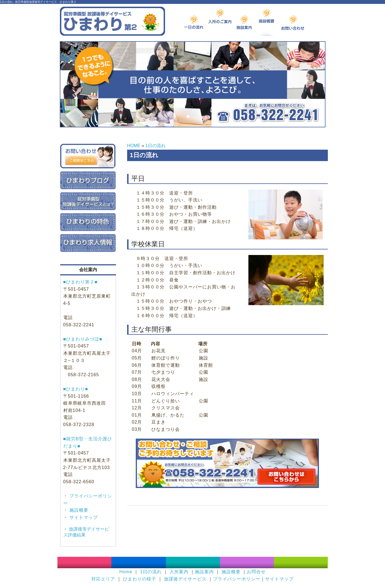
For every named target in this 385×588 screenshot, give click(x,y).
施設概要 (78, 510)
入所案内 (179, 572)
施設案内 (204, 572)
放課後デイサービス (185, 579)
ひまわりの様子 (140, 579)
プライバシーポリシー (237, 579)
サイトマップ (83, 517)
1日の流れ (155, 146)
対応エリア (103, 579)
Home (126, 572)
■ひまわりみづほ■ (83, 339)
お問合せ (256, 572)
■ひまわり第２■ (80, 282)
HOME (134, 146)
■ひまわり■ (76, 389)
